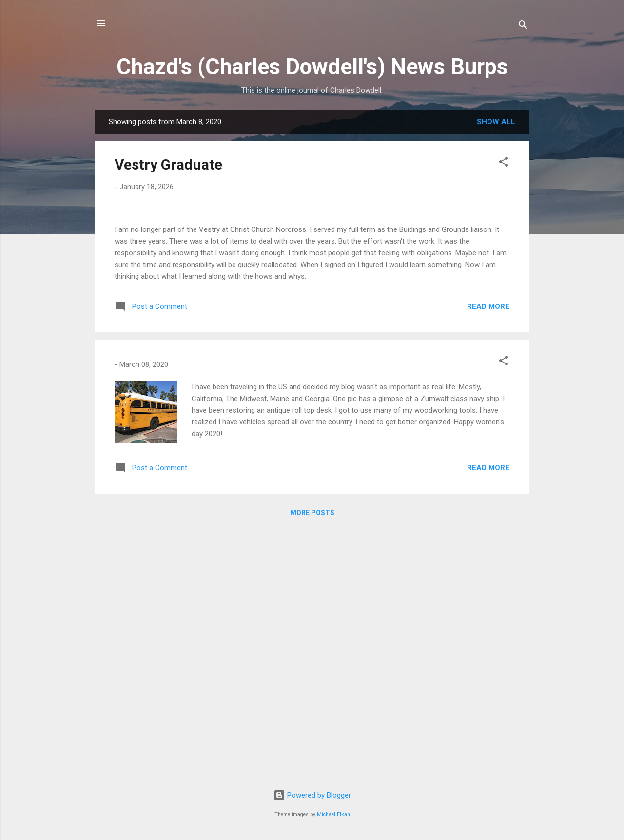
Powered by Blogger (312, 795)
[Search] (523, 27)
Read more (488, 557)
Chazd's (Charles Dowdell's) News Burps (312, 67)
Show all (496, 122)
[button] (504, 163)
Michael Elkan (333, 814)
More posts (312, 763)
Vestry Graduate (168, 164)
